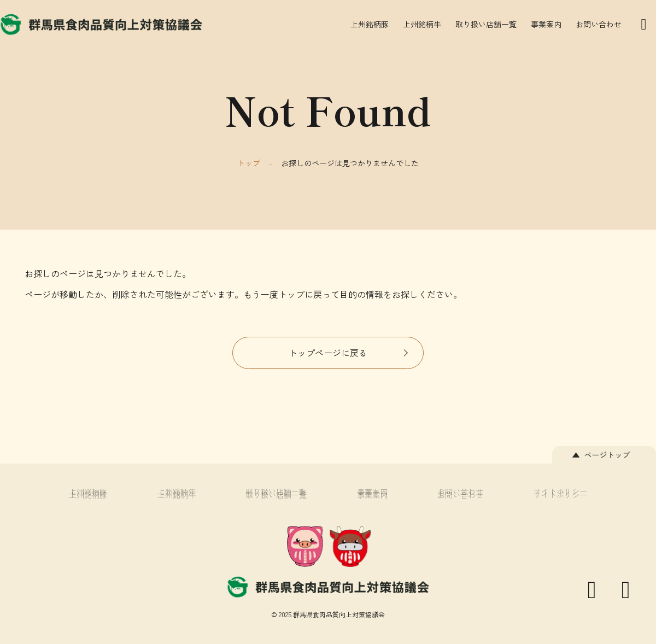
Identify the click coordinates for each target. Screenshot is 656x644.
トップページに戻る (328, 353)
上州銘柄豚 (370, 24)
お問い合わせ (599, 24)
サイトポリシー (560, 495)
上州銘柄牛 (422, 24)
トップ (249, 163)
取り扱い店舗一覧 (486, 24)
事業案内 (546, 24)
